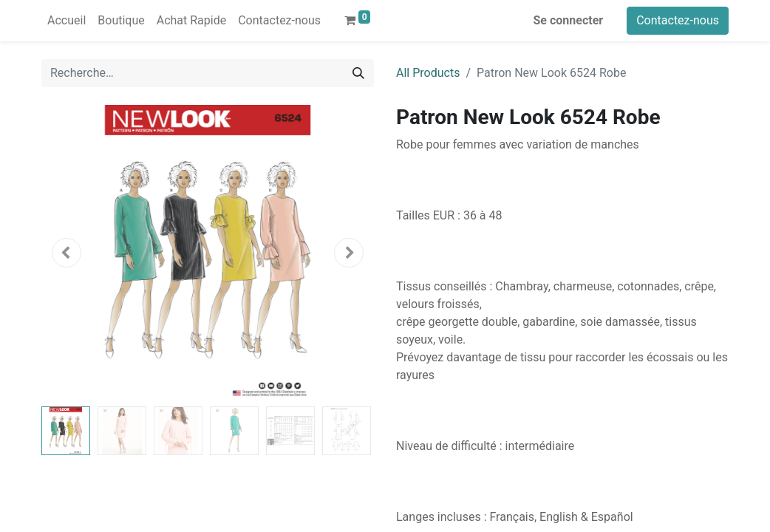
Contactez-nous (678, 20)
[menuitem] (67, 21)
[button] (67, 253)
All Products (428, 73)
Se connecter (569, 20)
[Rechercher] (358, 73)
